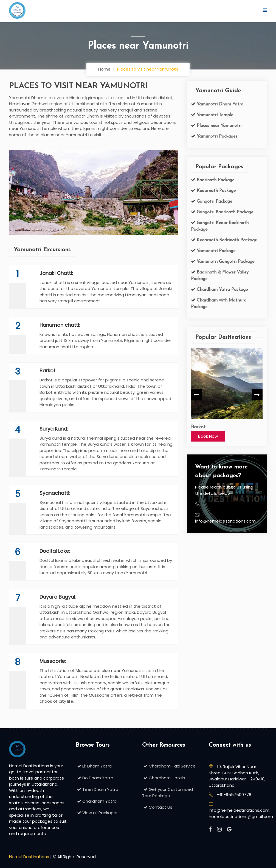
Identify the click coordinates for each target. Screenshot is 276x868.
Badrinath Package (215, 180)
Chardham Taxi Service (169, 766)
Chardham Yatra (96, 801)
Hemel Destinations (29, 857)
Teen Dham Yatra (97, 789)
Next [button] (257, 394)
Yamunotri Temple (214, 115)
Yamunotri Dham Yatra (219, 104)
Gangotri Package (214, 202)
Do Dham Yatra (95, 778)
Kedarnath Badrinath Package (226, 240)
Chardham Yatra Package (222, 290)
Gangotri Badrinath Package (224, 212)
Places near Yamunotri (218, 125)
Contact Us (157, 807)
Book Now (208, 436)
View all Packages (97, 813)
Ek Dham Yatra (94, 766)
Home (104, 69)
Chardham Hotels (164, 778)
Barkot (198, 427)
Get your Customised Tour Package (167, 792)
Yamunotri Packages (216, 136)
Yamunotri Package (215, 251)
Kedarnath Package (216, 191)
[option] (227, 394)
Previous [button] (196, 394)
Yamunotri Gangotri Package (225, 262)
